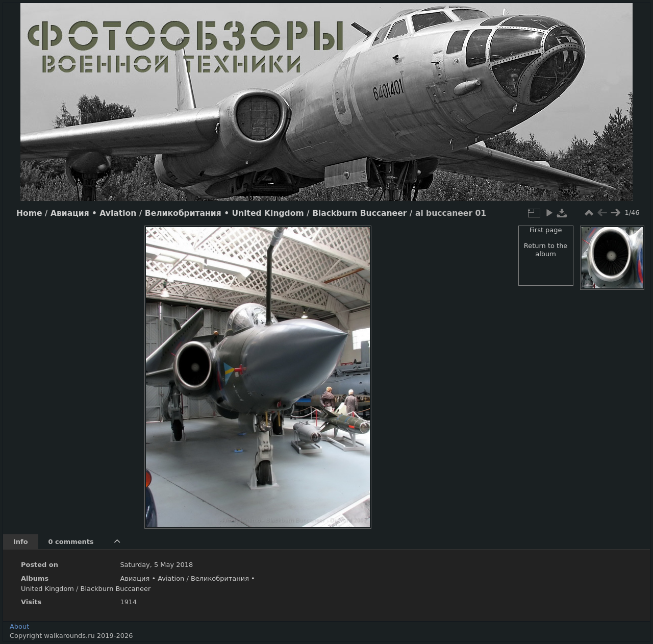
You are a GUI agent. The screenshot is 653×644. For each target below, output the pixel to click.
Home (29, 213)
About (19, 626)
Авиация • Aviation (93, 213)
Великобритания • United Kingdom (224, 213)
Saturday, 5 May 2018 (156, 565)
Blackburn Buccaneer (359, 213)
